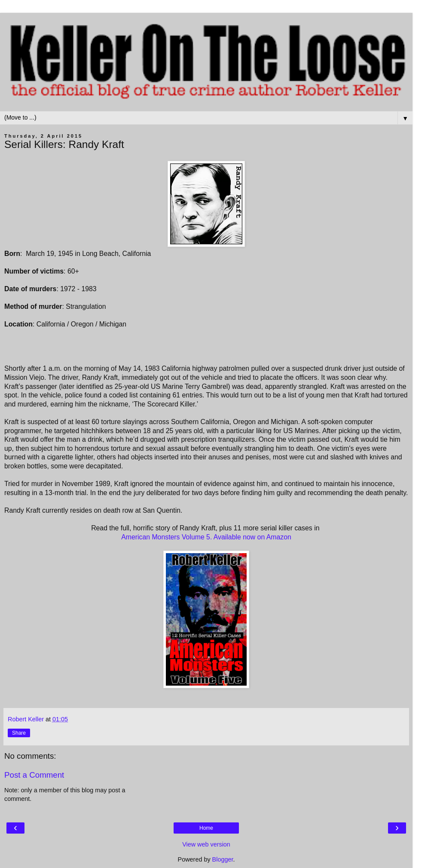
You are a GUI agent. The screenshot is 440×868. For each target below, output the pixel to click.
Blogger (223, 859)
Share (19, 733)
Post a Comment (34, 775)
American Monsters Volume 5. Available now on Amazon (206, 537)
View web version (206, 844)
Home (206, 828)
